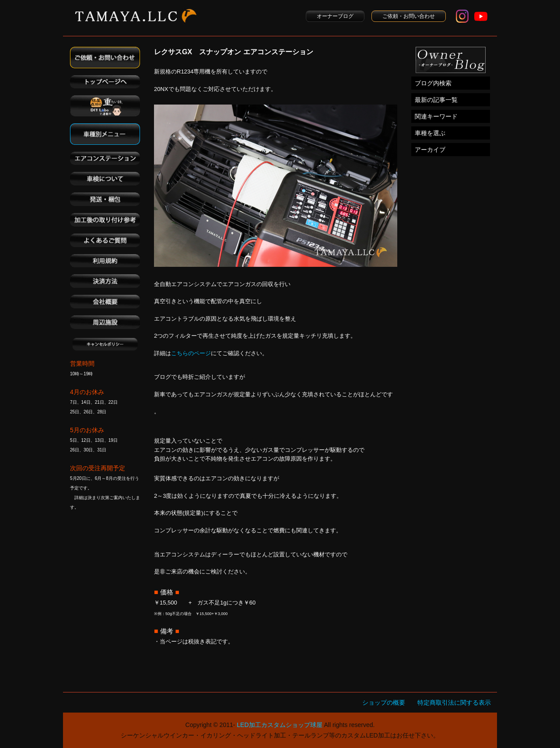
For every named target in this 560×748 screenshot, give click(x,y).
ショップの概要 (384, 703)
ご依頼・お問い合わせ (409, 16)
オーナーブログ (335, 16)
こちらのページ (191, 353)
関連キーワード (436, 116)
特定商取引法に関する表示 (454, 703)
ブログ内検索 (433, 83)
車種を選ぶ (430, 133)
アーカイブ (430, 150)
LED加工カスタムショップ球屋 (279, 725)
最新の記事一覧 (436, 100)
